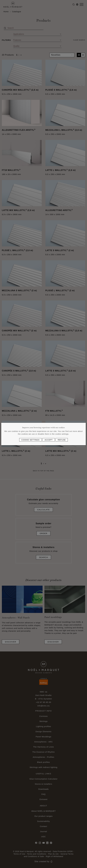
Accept (49, 440)
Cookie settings (30, 440)
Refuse (62, 440)
